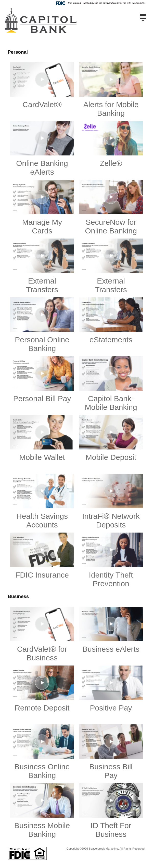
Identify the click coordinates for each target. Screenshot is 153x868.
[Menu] (143, 14)
